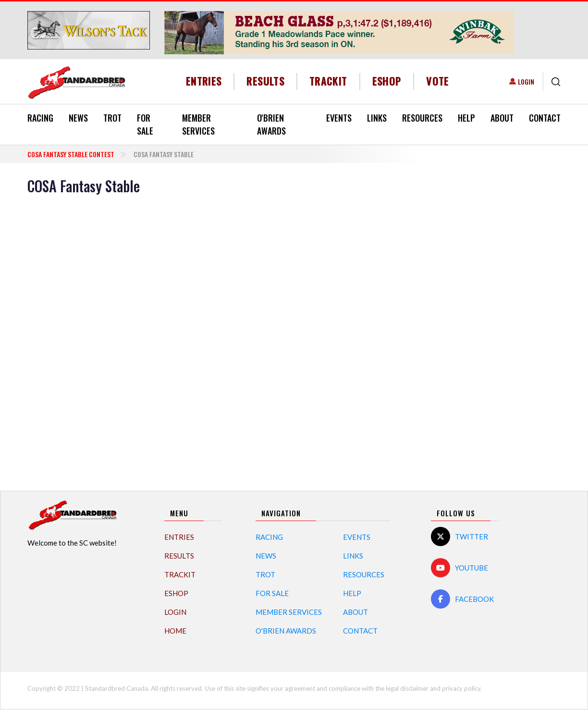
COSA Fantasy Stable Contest (71, 154)
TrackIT (328, 81)
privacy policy (461, 688)
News (78, 118)
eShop (387, 81)
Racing (40, 118)
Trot (112, 118)
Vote (437, 81)
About (502, 118)
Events (339, 118)
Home (175, 631)
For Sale (145, 124)
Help (466, 118)
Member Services (198, 124)
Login (526, 81)
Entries (204, 81)
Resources (422, 118)
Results (265, 81)
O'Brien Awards (271, 124)
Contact (545, 118)
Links (377, 118)
